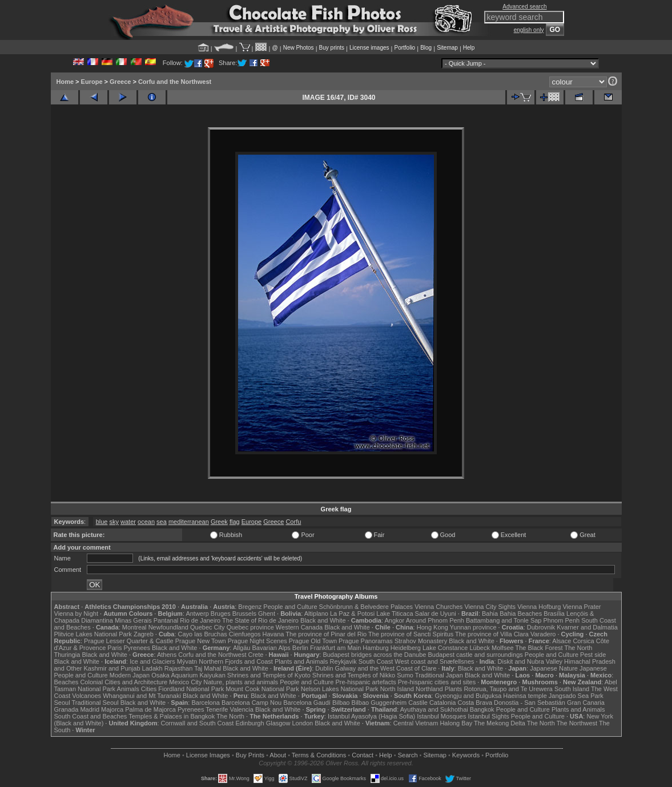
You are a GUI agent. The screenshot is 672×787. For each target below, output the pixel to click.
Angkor (394, 620)
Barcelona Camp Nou (252, 703)
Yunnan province (473, 627)
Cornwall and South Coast (198, 723)
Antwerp (197, 614)
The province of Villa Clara (492, 634)
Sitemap (447, 48)
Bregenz (250, 607)
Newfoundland (168, 627)
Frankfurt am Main (335, 648)
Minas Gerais (133, 620)
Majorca (112, 709)
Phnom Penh (562, 620)
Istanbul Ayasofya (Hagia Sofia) (371, 716)
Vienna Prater (582, 607)
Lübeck (479, 648)
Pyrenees (136, 648)
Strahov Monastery (421, 641)
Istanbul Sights (489, 716)
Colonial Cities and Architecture (124, 682)
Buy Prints (250, 755)
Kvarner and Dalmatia (587, 627)
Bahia (490, 614)
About (278, 755)
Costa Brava (475, 703)
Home (65, 82)
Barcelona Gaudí (307, 703)
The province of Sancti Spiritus (411, 634)
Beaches (67, 682)
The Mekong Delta (500, 723)
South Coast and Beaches (91, 716)
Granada (67, 709)
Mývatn (187, 661)
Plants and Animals (301, 661)
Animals (128, 689)
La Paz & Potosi (352, 614)
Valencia (242, 709)
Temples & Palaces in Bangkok (172, 716)
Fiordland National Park (191, 689)
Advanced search (524, 7)
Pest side (593, 655)
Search (408, 755)
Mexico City (185, 682)
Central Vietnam (416, 723)
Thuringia (67, 655)
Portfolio (405, 48)
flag (235, 522)
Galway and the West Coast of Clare (386, 668)
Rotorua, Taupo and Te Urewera (508, 689)
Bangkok (482, 709)
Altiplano (316, 614)
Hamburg (375, 648)
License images (369, 48)
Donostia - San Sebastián (530, 703)
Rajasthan (179, 668)
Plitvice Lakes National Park (93, 634)
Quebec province (250, 627)
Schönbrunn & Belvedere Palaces (366, 607)
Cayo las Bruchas (203, 634)
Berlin (300, 648)
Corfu (293, 522)
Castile (418, 703)
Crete (256, 655)
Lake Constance (445, 648)
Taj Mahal (208, 668)
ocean (146, 522)
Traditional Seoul (95, 703)
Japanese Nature (554, 668)
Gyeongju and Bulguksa (468, 696)
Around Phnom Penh (435, 620)
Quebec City (208, 627)
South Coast (376, 661)
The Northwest (577, 723)
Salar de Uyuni (436, 614)
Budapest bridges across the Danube (374, 655)
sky (114, 522)
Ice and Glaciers (152, 661)
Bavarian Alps (271, 648)
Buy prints (332, 48)
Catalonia (442, 703)
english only (529, 30)
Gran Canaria (586, 703)
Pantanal (166, 620)
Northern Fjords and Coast (236, 661)
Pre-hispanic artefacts (365, 682)
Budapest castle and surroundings (475, 655)
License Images (208, 755)
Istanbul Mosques (441, 716)
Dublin (324, 668)
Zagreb (144, 634)
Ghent (267, 614)
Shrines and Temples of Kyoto (269, 675)
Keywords (466, 755)
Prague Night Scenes (257, 641)
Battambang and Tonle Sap (504, 620)
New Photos (299, 48)
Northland (429, 689)
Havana (273, 634)
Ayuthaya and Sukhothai (434, 709)
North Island (397, 689)
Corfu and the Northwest (175, 82)
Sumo (405, 675)
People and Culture (290, 607)
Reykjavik (343, 661)
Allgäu (242, 648)
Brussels (244, 614)
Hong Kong (432, 627)
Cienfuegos (245, 634)
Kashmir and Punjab (112, 668)
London (302, 723)
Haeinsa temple (525, 696)
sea (162, 522)
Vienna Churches (438, 607)
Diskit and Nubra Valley (530, 661)
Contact (363, 755)
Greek (219, 522)
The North (578, 648)
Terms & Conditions (319, 755)
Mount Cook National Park (262, 689)
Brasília (554, 614)
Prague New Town (201, 641)
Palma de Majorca (150, 709)
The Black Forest (539, 648)
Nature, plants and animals (241, 682)
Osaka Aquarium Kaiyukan (188, 675)
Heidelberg (406, 648)
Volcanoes (86, 696)
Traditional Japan (439, 675)
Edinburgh (250, 723)
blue (102, 522)
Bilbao (341, 703)
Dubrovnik (541, 627)
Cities (149, 689)
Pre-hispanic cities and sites (437, 682)
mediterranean (189, 522)
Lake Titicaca (395, 614)
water (128, 522)
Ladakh (152, 668)
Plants (454, 689)
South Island (572, 689)
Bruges (221, 614)
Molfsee (503, 648)
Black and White (323, 620)
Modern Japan (130, 675)
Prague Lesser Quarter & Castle (129, 641)
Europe (92, 82)
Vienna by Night (76, 614)
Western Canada (299, 627)
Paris (114, 648)
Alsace (562, 641)
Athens (167, 655)
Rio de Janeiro (200, 620)
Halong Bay (456, 723)
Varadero (543, 634)
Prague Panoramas (366, 641)
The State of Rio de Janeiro (260, 620)
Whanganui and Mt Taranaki (142, 696)
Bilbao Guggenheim (379, 703)
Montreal (134, 627)
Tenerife (217, 709)
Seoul (62, 703)
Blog (426, 48)
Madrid (90, 709)
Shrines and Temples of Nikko (354, 675)
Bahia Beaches (521, 614)
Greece (120, 82)
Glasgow (278, 723)
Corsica (583, 641)
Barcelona (206, 703)
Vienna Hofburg (539, 607)
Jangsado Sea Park (576, 696)
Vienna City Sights (490, 607)
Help (469, 48)
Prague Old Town (313, 641)
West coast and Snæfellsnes (434, 661)
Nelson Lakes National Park (340, 689)
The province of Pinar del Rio (326, 634)
